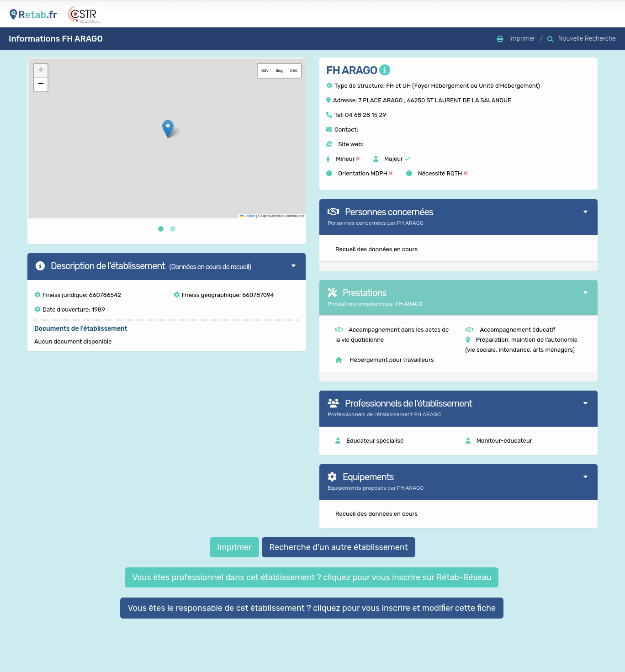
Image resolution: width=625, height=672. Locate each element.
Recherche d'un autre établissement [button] (338, 547)
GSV (265, 71)
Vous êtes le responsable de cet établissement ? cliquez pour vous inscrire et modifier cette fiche (312, 608)
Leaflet (248, 216)
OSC (294, 71)
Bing (279, 71)
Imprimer (234, 547)
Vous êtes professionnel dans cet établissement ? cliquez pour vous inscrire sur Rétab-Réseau (312, 577)
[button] (168, 129)
